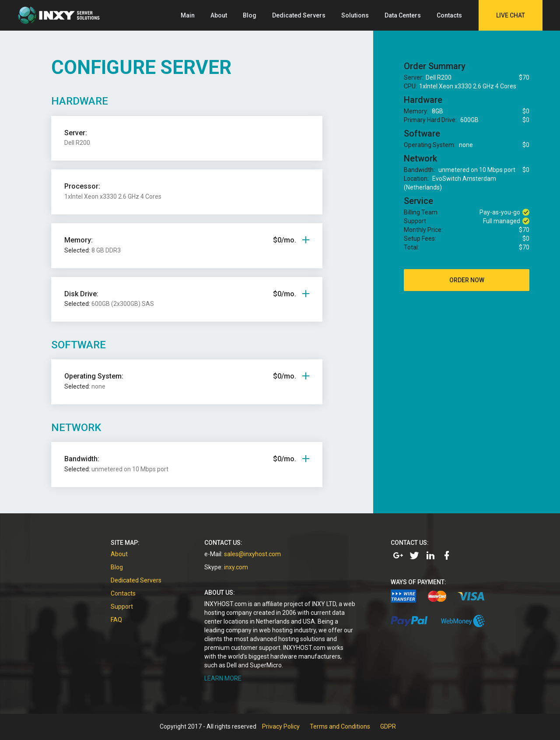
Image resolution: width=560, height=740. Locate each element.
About (219, 15)
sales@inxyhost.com (252, 554)
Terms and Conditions (340, 726)
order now (467, 280)
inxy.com (236, 567)
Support (122, 607)
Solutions (355, 15)
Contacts (449, 15)
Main (188, 15)
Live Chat (511, 15)
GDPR (388, 726)
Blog (250, 15)
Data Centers (403, 15)
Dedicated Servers (299, 15)
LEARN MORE (223, 678)
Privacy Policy (281, 726)
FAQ (116, 620)
